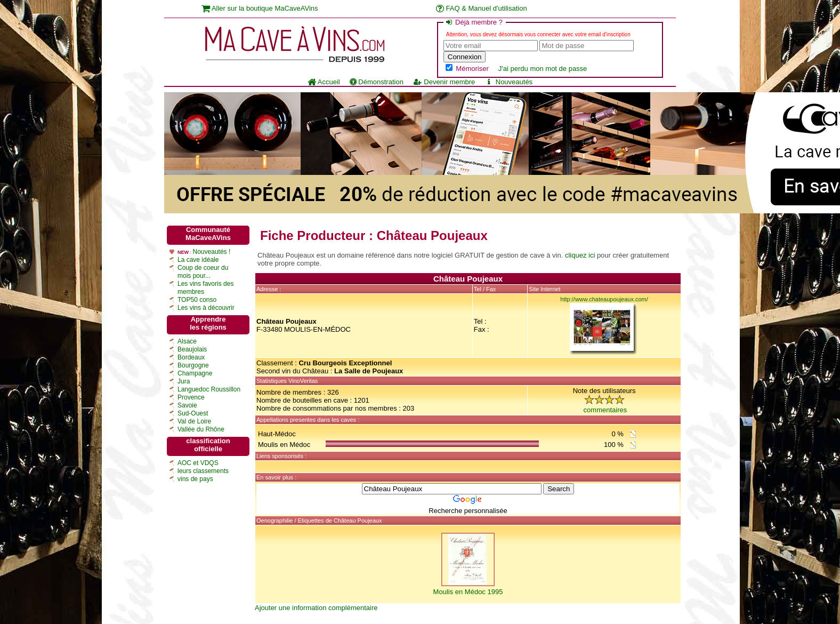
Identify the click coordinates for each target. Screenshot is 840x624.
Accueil (324, 82)
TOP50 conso (197, 300)
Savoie (187, 405)
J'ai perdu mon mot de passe (543, 69)
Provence (191, 397)
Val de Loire (194, 421)
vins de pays (195, 479)
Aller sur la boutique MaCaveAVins (260, 8)
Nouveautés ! (212, 252)
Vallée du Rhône (201, 429)
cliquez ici (580, 255)
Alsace (187, 341)
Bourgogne (193, 365)
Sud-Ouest (193, 413)
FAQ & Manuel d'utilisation (482, 8)
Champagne (195, 373)
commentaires (605, 410)
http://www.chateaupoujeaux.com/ (604, 299)
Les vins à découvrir (206, 308)
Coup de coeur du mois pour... (203, 272)
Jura (184, 381)
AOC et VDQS (198, 463)
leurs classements (203, 471)
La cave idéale (198, 260)
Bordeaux (191, 357)
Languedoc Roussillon (209, 389)
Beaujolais (192, 349)
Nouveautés (508, 82)
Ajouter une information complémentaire (316, 608)
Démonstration (377, 82)
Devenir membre (444, 82)
